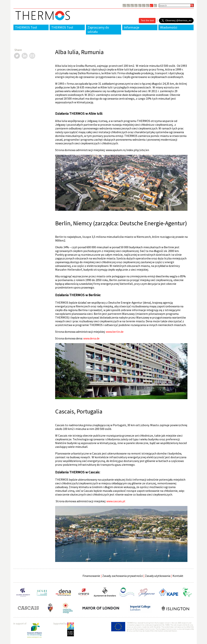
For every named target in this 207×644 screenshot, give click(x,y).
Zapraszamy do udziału (98, 29)
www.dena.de (91, 338)
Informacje (132, 27)
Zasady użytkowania (158, 576)
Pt (155, 6)
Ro (147, 6)
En (136, 6)
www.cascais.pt (116, 501)
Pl (151, 6)
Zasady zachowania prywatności (123, 576)
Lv (143, 6)
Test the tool (147, 20)
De (132, 6)
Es (139, 6)
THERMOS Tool (26, 27)
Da (128, 6)
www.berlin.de (115, 332)
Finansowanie (91, 576)
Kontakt (178, 576)
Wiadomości (169, 27)
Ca (124, 6)
